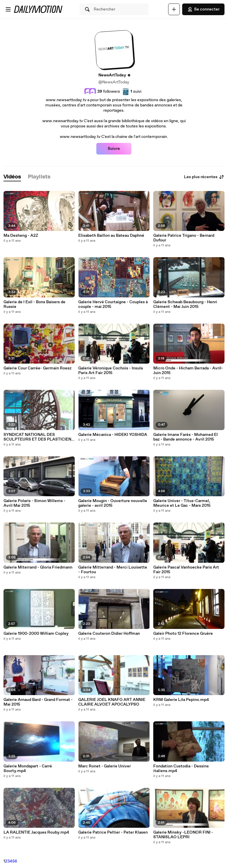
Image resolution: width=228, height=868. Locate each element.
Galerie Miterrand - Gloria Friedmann (38, 567)
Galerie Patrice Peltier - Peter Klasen (113, 832)
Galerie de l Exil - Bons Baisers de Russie (34, 304)
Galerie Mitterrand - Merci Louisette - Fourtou (113, 570)
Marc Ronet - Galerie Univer (105, 766)
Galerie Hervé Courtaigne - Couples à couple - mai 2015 (113, 304)
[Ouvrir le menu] (8, 9)
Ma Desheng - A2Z (21, 236)
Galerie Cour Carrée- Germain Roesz (38, 368)
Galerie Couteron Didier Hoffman (109, 634)
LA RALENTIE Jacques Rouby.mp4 (36, 832)
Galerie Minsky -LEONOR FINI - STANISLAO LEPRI (183, 835)
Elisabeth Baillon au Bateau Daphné (111, 236)
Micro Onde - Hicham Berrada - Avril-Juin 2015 (188, 371)
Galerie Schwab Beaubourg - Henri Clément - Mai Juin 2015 (185, 304)
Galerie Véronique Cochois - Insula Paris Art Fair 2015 (110, 371)
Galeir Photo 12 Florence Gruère (183, 634)
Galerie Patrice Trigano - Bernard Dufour (184, 238)
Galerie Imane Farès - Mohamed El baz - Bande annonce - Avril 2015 (186, 437)
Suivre (114, 149)
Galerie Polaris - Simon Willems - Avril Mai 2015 (34, 503)
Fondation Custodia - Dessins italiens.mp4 (181, 769)
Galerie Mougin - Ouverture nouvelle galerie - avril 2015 (113, 503)
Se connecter (203, 9)
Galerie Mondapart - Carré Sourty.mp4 (28, 769)
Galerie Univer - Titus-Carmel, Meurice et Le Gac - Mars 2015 (182, 503)
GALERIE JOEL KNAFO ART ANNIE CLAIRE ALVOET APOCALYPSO (112, 702)
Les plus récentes (204, 177)
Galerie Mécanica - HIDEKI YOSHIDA (113, 435)
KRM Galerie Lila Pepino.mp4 (181, 700)
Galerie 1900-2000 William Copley (36, 634)
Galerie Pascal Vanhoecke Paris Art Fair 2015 (186, 570)
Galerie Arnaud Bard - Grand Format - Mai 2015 (38, 702)
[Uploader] (174, 9)
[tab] (12, 177)
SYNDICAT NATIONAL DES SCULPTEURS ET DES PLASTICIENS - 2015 (39, 437)
